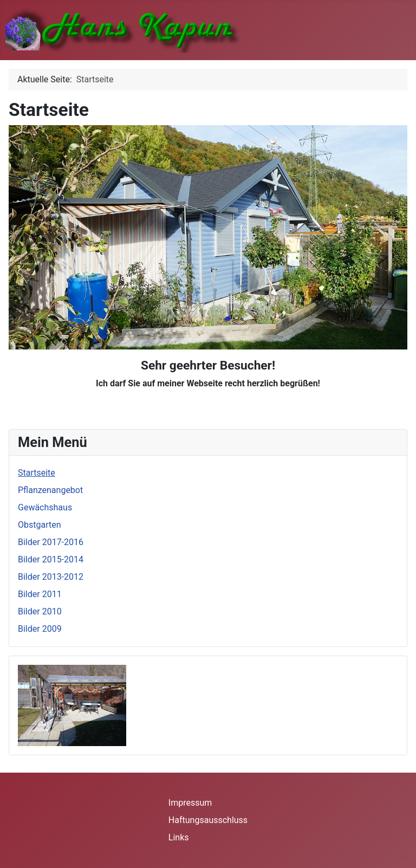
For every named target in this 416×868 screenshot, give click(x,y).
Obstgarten (40, 525)
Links (179, 837)
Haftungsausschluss (208, 820)
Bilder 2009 (40, 629)
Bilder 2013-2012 (51, 577)
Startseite (37, 473)
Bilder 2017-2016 (51, 542)
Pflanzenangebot (50, 490)
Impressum (190, 803)
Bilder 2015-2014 (51, 559)
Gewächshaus (45, 507)
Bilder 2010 (40, 611)
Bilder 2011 (40, 594)
